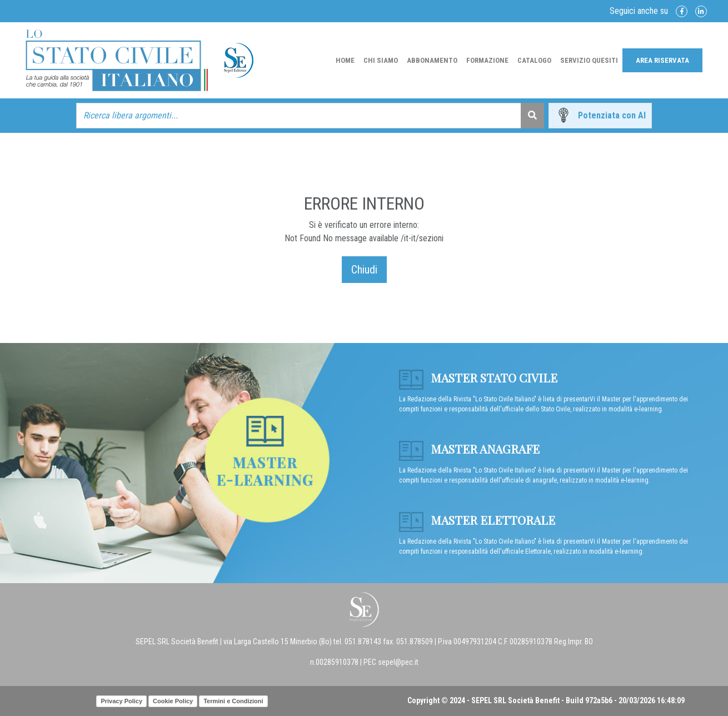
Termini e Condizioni (233, 701)
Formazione (487, 60)
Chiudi (364, 270)
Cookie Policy (173, 701)
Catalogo (534, 60)
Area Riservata (662, 60)
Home (345, 60)
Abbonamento (432, 60)
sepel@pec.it (398, 662)
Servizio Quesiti (589, 60)
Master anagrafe (469, 449)
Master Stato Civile (478, 377)
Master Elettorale (477, 520)
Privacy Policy (121, 701)
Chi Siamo (381, 60)
